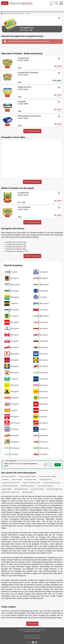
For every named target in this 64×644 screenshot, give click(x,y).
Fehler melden (32, 624)
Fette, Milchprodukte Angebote (45, 486)
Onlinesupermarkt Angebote (9, 476)
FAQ (29, 638)
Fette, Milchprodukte (9, 13)
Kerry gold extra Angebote (37, 489)
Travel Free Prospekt (17, 480)
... (25, 13)
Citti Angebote (5, 480)
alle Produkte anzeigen (32, 131)
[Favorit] (59, 18)
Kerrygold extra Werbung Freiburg (51, 483)
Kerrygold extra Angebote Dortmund (11, 483)
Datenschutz (36, 636)
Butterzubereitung (19, 13)
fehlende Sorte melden (32, 256)
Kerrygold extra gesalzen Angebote (27, 476)
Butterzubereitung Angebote (21, 489)
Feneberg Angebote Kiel (45, 480)
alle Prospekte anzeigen (32, 182)
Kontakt (25, 638)
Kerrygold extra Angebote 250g (54, 489)
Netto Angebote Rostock (31, 480)
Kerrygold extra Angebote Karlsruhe (31, 483)
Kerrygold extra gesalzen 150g (16, 242)
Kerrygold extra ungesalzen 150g (17, 251)
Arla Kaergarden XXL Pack (32, 569)
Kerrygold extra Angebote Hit (28, 486)
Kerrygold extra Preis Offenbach (10, 486)
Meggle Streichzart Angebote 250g (10, 492)
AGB (32, 636)
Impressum (27, 636)
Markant (50, 549)
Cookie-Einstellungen (36, 638)
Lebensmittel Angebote (27, 492)
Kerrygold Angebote (7, 489)
